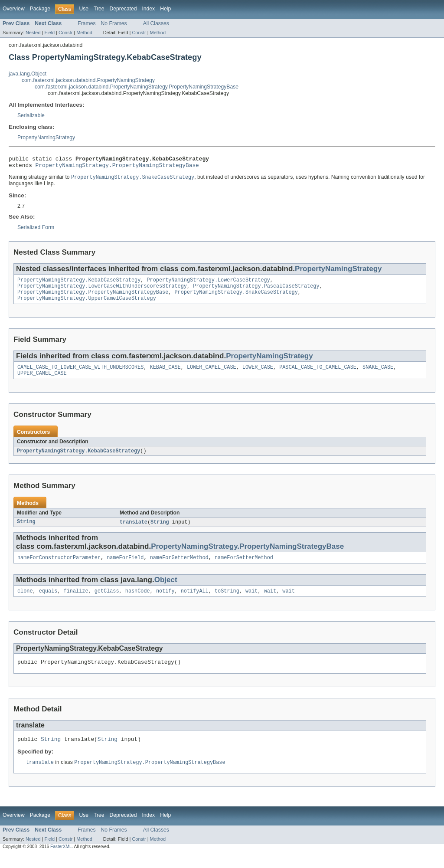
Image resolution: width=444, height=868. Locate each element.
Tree (99, 9)
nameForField (125, 567)
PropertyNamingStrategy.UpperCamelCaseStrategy (87, 305)
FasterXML (61, 860)
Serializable (31, 115)
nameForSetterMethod (244, 567)
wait (251, 602)
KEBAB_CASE (165, 374)
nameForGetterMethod (179, 567)
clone (25, 602)
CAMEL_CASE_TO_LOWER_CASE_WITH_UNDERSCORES (80, 374)
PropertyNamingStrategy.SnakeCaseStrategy (236, 298)
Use (84, 9)
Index (148, 9)
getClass (107, 602)
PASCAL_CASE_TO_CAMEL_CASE (318, 374)
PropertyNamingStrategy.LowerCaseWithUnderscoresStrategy (102, 291)
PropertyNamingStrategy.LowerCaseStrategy (208, 284)
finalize (76, 602)
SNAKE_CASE (378, 374)
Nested (33, 33)
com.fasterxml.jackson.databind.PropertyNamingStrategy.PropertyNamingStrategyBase (137, 87)
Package (40, 9)
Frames (87, 23)
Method (84, 33)
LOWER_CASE (258, 374)
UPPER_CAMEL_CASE (42, 381)
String (26, 531)
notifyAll (195, 602)
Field (49, 33)
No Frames (114, 23)
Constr (65, 33)
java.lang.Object (28, 74)
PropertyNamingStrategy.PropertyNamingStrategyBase (117, 167)
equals (48, 602)
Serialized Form (36, 230)
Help (165, 9)
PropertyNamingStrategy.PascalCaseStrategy (256, 291)
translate (134, 531)
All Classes (156, 23)
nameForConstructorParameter (59, 567)
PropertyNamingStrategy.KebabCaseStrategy (79, 284)
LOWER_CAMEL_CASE (212, 374)
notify (165, 602)
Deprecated (123, 9)
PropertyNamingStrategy (46, 138)
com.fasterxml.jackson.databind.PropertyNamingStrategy (88, 80)
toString (227, 602)
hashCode (138, 602)
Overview (14, 9)
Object (166, 590)
